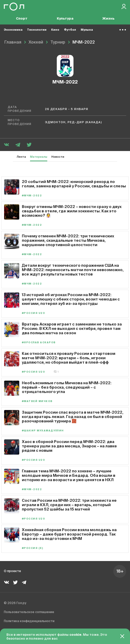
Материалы (39, 157)
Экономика (13, 30)
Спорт (22, 19)
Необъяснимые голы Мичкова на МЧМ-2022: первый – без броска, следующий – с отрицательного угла (67, 387)
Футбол (70, 30)
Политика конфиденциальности (29, 621)
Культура (65, 19)
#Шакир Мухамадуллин (43, 431)
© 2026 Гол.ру (15, 603)
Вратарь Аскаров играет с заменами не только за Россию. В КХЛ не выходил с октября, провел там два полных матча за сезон (72, 328)
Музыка (87, 30)
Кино (55, 30)
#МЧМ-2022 (32, 196)
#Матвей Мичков (37, 401)
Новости (58, 157)
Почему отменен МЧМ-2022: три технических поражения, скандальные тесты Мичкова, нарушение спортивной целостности (68, 240)
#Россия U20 (33, 313)
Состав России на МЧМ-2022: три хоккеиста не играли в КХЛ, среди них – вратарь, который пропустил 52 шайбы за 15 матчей (69, 505)
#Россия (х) (32, 548)
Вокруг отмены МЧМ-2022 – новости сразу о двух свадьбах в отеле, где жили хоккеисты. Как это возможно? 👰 (72, 211)
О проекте (12, 571)
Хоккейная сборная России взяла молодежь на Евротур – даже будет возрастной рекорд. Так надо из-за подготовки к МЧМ (69, 534)
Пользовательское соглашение (29, 612)
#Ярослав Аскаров (39, 343)
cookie (75, 635)
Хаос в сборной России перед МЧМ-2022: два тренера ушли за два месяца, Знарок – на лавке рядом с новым (69, 446)
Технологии (37, 30)
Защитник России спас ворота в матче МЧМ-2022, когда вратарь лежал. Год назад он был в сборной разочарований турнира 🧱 (73, 417)
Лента (21, 157)
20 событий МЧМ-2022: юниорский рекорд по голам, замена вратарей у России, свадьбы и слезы (74, 184)
